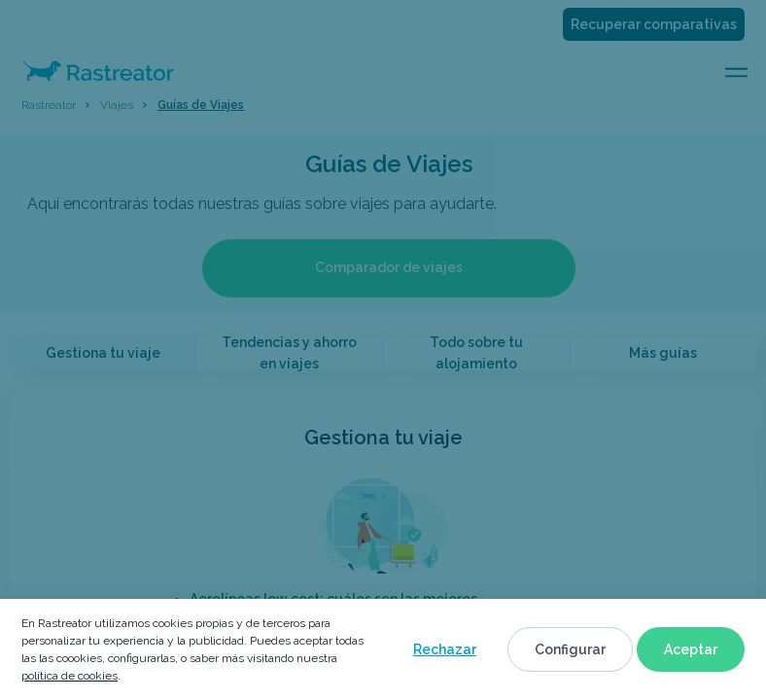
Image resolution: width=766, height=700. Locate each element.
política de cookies (70, 676)
